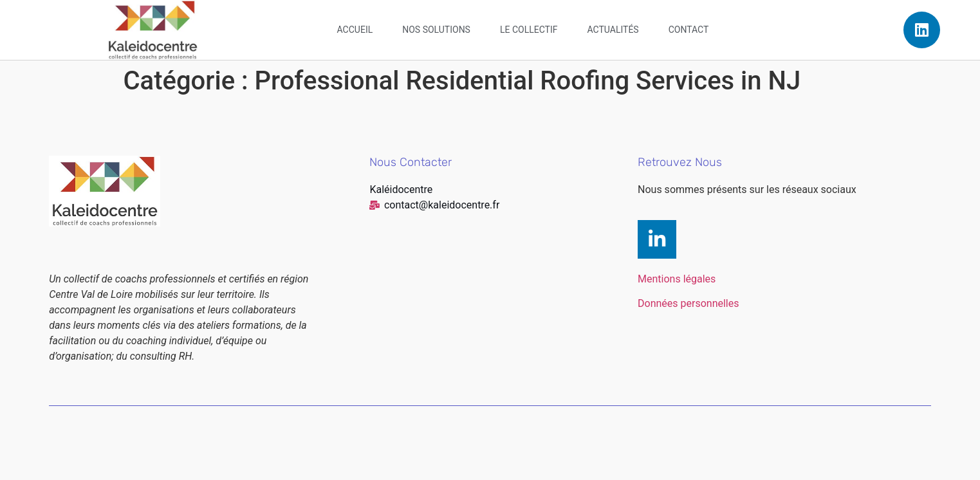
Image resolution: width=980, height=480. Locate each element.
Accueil (355, 30)
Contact (689, 30)
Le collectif (529, 30)
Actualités (613, 30)
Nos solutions (436, 30)
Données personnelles (688, 303)
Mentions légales (677, 279)
